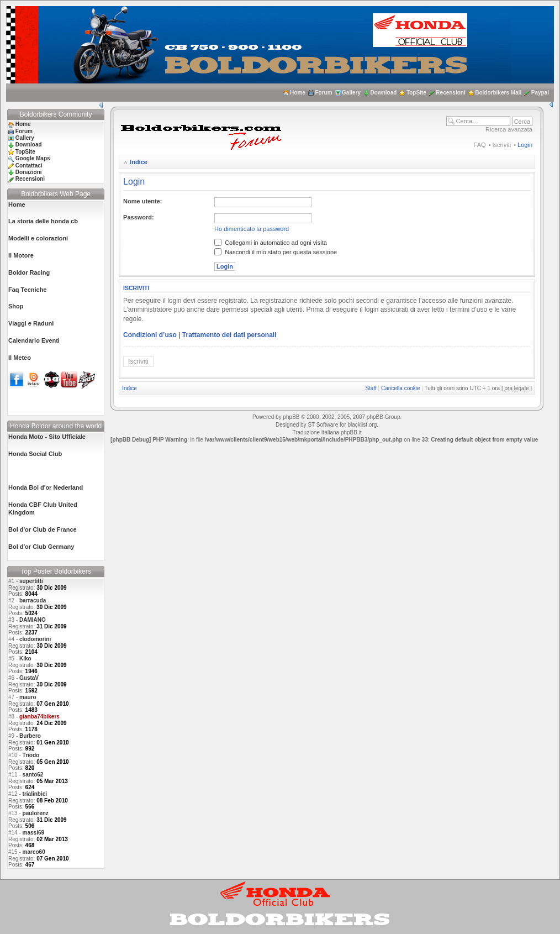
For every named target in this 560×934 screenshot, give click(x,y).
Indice (139, 162)
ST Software (323, 425)
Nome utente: (142, 201)
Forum (323, 93)
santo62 (33, 775)
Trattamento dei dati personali (229, 335)
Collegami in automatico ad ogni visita (271, 243)
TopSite (416, 93)
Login (525, 145)
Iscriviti (502, 145)
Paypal (540, 93)
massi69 (33, 833)
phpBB (291, 417)
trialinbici (35, 794)
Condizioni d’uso (150, 335)
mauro (28, 697)
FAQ (480, 145)
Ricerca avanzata (509, 129)
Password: (139, 217)
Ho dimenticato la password (252, 229)
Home (298, 93)
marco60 (34, 852)
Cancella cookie (401, 388)
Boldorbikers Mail (498, 93)
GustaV (29, 678)
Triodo (31, 755)
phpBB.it (351, 432)
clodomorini (35, 639)
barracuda (33, 600)
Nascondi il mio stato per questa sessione (276, 252)
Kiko (25, 658)
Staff (371, 388)
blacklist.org (362, 425)
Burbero (30, 736)
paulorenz (36, 813)
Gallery (351, 93)
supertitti (31, 581)
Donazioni (29, 172)
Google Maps (33, 158)
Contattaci (29, 166)
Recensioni (450, 93)
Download (384, 93)
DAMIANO (33, 620)
